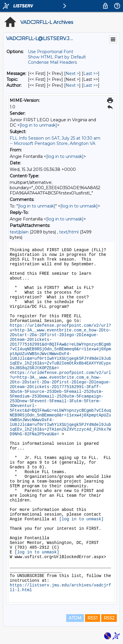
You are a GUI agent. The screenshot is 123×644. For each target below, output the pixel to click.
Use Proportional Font (51, 52)
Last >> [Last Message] (91, 73)
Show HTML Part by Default (57, 57)
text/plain (19, 232)
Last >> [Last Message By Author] (91, 85)
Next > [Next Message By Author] (72, 85)
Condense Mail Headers (52, 62)
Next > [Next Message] (72, 73)
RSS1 (93, 618)
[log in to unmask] (38, 125)
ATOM (75, 618)
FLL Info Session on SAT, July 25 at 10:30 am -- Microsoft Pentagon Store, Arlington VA (55, 141)
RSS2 (109, 618)
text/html (69, 232)
